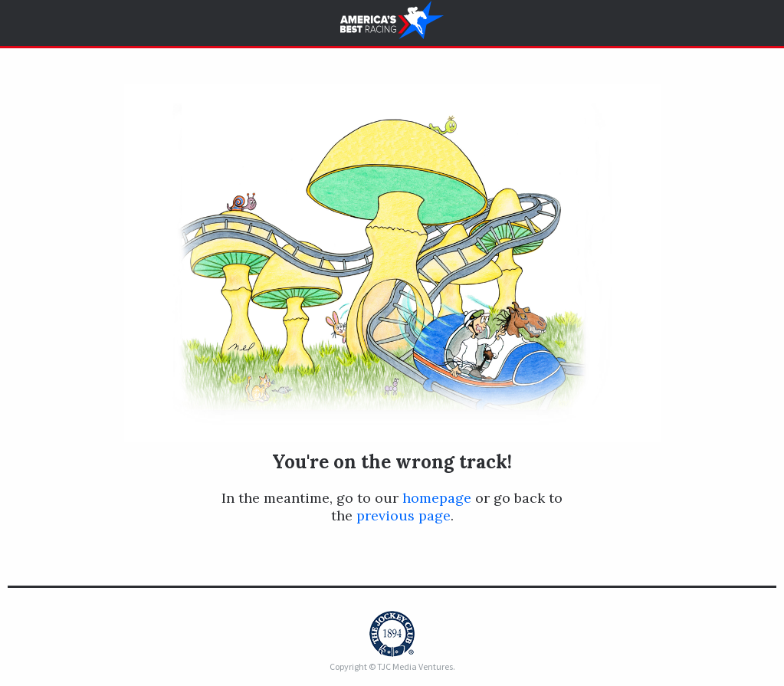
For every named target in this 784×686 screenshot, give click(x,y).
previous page (403, 515)
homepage (437, 498)
